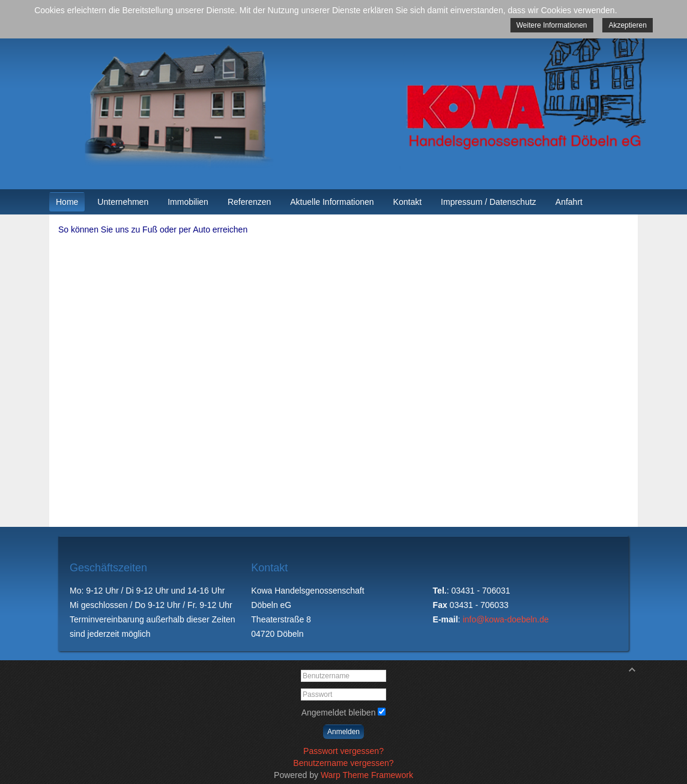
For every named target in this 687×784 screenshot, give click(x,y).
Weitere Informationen (552, 25)
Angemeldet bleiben (339, 713)
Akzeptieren (627, 25)
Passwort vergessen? (343, 751)
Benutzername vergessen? (343, 763)
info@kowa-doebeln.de (505, 619)
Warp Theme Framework (367, 775)
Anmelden (343, 732)
